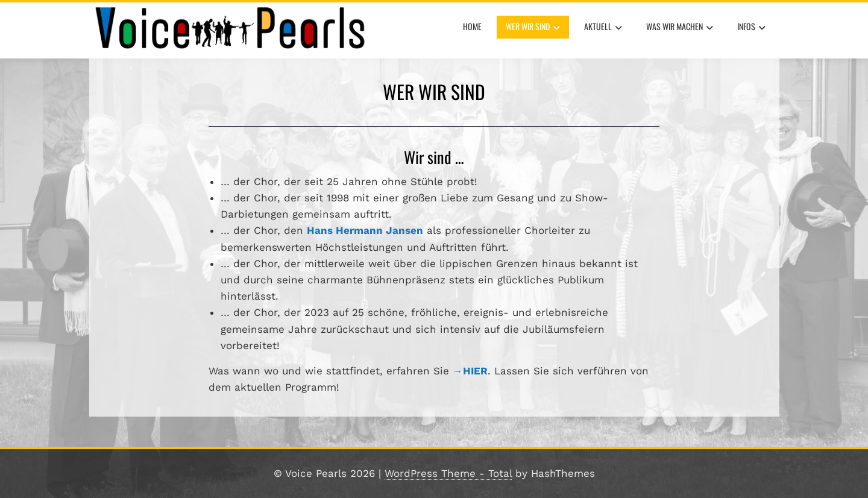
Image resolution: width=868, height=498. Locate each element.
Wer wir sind (533, 28)
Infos (751, 28)
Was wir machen (680, 28)
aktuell (603, 28)
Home (472, 26)
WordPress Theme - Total (448, 473)
